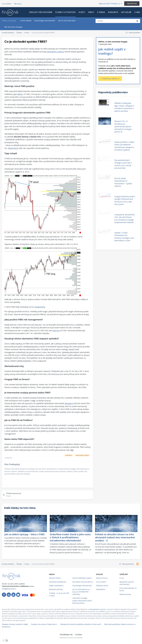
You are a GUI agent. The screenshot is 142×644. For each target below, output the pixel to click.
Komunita (113, 12)
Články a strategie (65, 12)
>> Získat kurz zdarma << (110, 79)
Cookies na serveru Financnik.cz (44, 624)
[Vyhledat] (107, 21)
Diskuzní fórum (102, 578)
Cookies (79, 634)
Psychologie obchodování (45, 21)
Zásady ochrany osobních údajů (15, 624)
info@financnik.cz (9, 589)
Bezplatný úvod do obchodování (127, 583)
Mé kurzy (18, 4)
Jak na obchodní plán (67, 21)
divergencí (69, 403)
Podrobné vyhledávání (58, 582)
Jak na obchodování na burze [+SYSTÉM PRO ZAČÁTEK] (81, 592)
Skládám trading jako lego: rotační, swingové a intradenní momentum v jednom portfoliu (124, 107)
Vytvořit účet (132, 3)
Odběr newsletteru (56, 586)
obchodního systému (56, 52)
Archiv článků (26, 21)
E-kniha (101, 12)
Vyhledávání (101, 589)
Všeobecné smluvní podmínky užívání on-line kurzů (81, 624)
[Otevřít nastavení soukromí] (4, 640)
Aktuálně (126, 12)
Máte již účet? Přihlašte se (110, 4)
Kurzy (82, 12)
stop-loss (56, 330)
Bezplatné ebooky (56, 589)
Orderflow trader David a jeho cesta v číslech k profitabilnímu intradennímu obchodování (70, 537)
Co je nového (101, 582)
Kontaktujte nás (66, 634)
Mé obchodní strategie (13, 27)
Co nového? (7, 4)
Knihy (91, 12)
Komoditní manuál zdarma (83, 582)
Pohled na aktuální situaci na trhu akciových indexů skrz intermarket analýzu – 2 (115, 537)
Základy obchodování (41, 12)
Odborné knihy (125, 594)
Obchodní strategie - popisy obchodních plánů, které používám (82, 601)
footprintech (13, 148)
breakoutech (40, 307)
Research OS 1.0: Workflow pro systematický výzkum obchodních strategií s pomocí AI (123, 126)
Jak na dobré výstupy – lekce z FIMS (24, 534)
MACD (20, 94)
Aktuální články (55, 578)
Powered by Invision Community (71, 638)
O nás (137, 12)
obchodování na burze (97, 609)
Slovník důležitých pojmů (82, 578)
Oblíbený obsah (102, 586)
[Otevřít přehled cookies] (7, 640)
